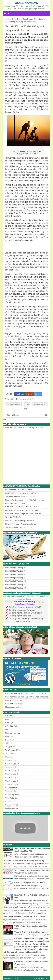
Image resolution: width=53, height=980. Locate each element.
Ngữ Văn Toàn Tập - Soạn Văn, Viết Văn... (22, 493)
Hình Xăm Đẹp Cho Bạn (15, 503)
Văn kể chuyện (11, 798)
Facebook (20, 394)
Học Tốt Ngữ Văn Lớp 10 (16, 581)
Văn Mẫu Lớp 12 (12, 771)
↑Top (35, 978)
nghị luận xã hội (12, 808)
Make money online (13, 707)
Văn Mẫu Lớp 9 (12, 784)
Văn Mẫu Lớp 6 (12, 774)
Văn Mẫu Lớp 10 (12, 764)
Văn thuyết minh (12, 805)
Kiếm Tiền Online (12, 726)
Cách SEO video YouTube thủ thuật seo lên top (24, 861)
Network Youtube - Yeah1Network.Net (20, 524)
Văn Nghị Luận (11, 788)
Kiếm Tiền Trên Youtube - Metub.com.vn (21, 507)
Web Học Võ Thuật (13, 517)
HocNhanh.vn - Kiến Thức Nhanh (19, 490)
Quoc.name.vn (27, 3)
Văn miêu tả (10, 801)
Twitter (38, 394)
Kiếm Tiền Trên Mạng (14, 704)
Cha (7, 719)
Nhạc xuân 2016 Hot (14, 700)
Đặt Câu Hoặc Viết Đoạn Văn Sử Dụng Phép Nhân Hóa (26, 907)
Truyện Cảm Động (13, 750)
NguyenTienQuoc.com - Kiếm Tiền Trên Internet (25, 500)
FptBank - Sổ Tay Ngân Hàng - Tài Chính (22, 510)
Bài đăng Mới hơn (14, 404)
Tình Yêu (9, 753)
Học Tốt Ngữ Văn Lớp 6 (15, 568)
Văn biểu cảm (11, 791)
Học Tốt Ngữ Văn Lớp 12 (16, 588)
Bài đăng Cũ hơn (40, 404)
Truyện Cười (10, 747)
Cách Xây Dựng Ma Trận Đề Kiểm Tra (30, 882)
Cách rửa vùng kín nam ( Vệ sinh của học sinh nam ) (27, 697)
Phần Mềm (10, 740)
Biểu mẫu (9, 716)
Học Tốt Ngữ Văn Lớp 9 (15, 578)
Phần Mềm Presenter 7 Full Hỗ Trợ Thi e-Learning (24, 917)
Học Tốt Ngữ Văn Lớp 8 (15, 574)
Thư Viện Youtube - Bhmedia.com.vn (20, 497)
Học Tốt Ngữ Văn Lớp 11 (16, 585)
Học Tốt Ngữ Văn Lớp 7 (15, 571)
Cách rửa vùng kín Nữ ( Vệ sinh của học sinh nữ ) (26, 693)
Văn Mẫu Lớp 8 (12, 781)
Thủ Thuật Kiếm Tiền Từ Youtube (19, 527)
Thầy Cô (9, 743)
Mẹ (7, 730)
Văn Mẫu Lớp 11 (12, 767)
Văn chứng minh (12, 795)
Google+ (29, 394)
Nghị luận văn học (13, 733)
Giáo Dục (9, 723)
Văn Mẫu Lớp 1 (12, 760)
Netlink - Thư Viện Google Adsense (20, 521)
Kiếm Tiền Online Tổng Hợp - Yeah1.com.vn (23, 514)
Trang (47, 978)
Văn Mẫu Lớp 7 (12, 778)
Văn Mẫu (9, 757)
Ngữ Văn (9, 736)
